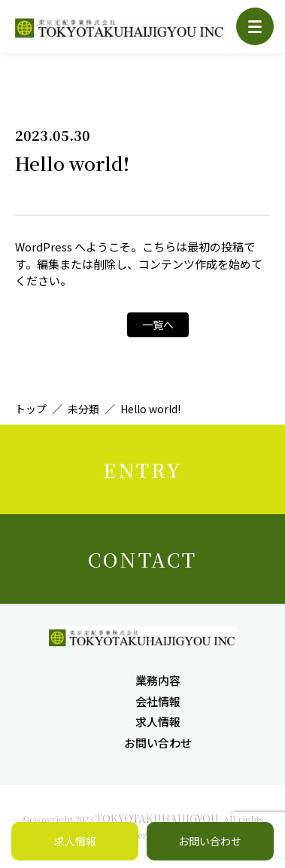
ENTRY (142, 469)
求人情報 (158, 722)
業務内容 (158, 680)
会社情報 (158, 701)
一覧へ (158, 324)
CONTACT (142, 559)
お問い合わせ (158, 743)
